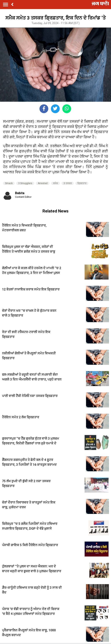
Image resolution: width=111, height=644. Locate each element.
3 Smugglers (25, 183)
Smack (9, 183)
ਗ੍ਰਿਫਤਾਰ (82, 183)
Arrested (43, 183)
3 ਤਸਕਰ (68, 183)
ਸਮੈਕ (55, 183)
